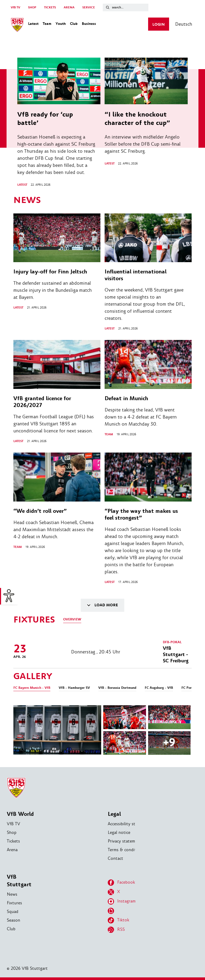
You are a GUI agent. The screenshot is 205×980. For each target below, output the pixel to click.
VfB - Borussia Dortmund (117, 688)
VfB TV (15, 7)
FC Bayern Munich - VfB (32, 688)
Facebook (121, 883)
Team (109, 434)
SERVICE (89, 7)
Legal (114, 814)
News (12, 894)
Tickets (13, 841)
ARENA (69, 7)
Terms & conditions (126, 850)
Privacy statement (125, 841)
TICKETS (50, 7)
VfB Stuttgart (19, 881)
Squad (13, 912)
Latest (22, 185)
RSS (116, 930)
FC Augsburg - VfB (159, 688)
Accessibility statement (129, 824)
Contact (115, 858)
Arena (12, 850)
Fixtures (14, 903)
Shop (12, 832)
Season (14, 920)
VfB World (20, 814)
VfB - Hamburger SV (74, 688)
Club (11, 929)
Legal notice (119, 832)
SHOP (32, 7)
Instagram (122, 901)
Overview (72, 620)
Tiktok (118, 920)
